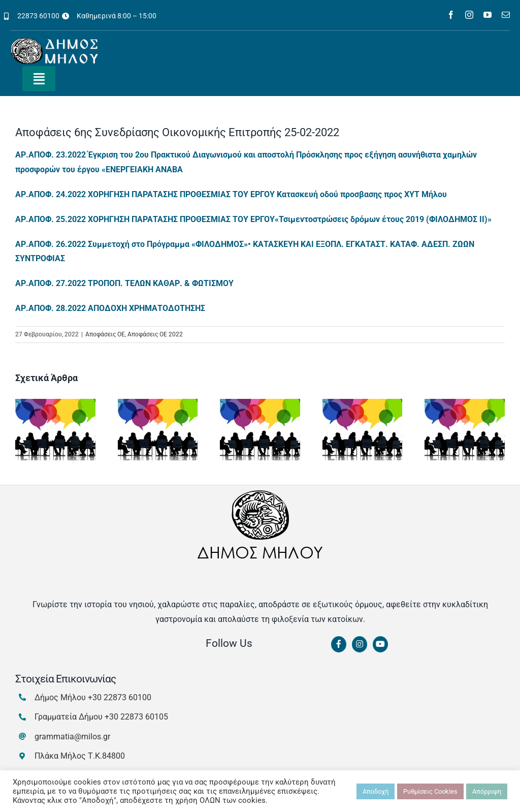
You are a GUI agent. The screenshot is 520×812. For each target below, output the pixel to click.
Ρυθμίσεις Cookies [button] (430, 791)
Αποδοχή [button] (376, 791)
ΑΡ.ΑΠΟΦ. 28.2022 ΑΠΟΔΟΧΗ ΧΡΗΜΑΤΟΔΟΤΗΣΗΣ (110, 308)
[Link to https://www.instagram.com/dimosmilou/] (360, 644)
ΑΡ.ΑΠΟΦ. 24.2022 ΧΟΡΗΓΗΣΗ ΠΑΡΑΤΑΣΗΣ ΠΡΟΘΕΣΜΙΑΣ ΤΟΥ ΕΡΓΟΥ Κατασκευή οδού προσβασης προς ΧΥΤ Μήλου (231, 194)
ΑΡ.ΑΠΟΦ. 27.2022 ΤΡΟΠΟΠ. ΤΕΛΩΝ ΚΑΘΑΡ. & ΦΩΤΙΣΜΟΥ (124, 283)
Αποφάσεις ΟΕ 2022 (155, 334)
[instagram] (469, 15)
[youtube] (487, 15)
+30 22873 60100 (120, 697)
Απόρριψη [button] (487, 791)
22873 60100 (38, 16)
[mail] (506, 15)
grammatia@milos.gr (72, 737)
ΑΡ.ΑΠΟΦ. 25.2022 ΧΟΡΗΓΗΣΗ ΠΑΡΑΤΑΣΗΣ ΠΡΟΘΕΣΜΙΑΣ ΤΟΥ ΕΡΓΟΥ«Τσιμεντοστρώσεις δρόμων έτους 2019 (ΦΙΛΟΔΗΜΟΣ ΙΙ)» (253, 219)
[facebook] (451, 15)
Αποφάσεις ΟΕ (105, 334)
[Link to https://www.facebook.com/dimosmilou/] (339, 644)
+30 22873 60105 (136, 717)
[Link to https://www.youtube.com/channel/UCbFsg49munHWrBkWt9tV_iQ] (380, 644)
